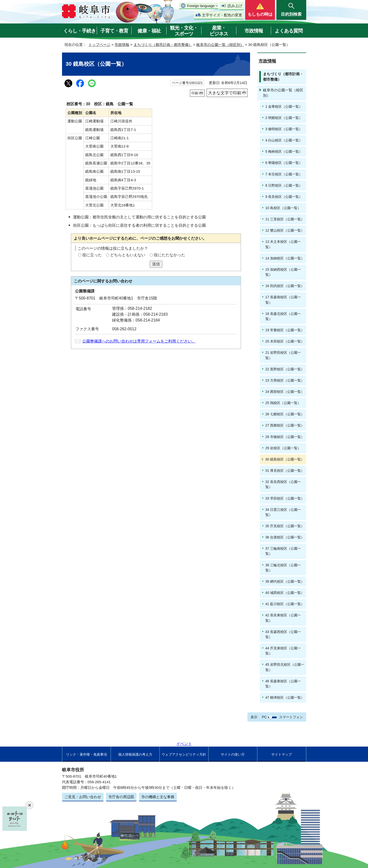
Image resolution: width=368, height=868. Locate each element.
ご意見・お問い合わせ (83, 797)
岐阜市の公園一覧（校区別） (220, 45)
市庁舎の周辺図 (121, 797)
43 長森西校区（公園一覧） (283, 634)
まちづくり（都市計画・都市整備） (163, 45)
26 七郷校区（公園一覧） (285, 414)
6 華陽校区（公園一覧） (284, 163)
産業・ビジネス (219, 31)
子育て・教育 (114, 31)
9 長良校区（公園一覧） (284, 197)
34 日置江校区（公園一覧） (283, 512)
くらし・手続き (79, 31)
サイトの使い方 (233, 754)
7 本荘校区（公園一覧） (284, 174)
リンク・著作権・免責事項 (86, 754)
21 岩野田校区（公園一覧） (283, 355)
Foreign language (201, 6)
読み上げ (235, 6)
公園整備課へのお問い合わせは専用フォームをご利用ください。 (139, 341)
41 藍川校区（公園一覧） (285, 604)
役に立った (92, 255)
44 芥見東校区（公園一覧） (283, 651)
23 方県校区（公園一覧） (285, 380)
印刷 (195, 93)
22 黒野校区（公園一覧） (285, 369)
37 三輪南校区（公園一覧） (283, 551)
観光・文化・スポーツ (184, 31)
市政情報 (254, 31)
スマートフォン (291, 717)
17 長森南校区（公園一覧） (283, 300)
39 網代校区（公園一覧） (285, 581)
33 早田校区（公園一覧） (285, 498)
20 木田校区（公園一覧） (285, 341)
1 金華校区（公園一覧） (284, 107)
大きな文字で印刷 (225, 93)
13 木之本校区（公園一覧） (283, 244)
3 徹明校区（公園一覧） (284, 129)
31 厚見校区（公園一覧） (285, 471)
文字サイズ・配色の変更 (222, 15)
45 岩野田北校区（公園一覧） (285, 667)
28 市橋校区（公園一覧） (285, 437)
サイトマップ (282, 754)
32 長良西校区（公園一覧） (283, 484)
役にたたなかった (169, 255)
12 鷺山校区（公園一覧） (285, 230)
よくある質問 (289, 31)
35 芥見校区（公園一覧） (285, 526)
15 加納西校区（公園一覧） (283, 272)
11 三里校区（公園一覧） (285, 219)
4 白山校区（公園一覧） (284, 140)
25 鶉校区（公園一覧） (283, 403)
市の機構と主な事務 (158, 797)
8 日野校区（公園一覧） (284, 185)
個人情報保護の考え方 (135, 754)
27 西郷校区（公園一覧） (285, 425)
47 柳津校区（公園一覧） (285, 697)
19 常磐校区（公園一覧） (285, 330)
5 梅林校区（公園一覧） (284, 151)
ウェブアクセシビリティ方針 (184, 754)
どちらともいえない (128, 255)
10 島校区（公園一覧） (283, 208)
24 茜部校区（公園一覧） (285, 392)
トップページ (99, 45)
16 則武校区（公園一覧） (285, 286)
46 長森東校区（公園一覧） (283, 684)
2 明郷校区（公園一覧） (284, 118)
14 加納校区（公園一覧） (285, 258)
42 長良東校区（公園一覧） (283, 618)
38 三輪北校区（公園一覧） (283, 568)
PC (264, 717)
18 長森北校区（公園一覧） (283, 316)
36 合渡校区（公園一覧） (285, 537)
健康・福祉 (149, 31)
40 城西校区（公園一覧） (285, 593)
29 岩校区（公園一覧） (283, 448)
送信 (156, 264)
